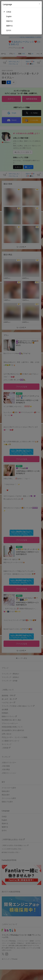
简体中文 (10, 21)
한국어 (9, 30)
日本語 (9, 12)
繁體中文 (10, 26)
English (9, 16)
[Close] (40, 4)
